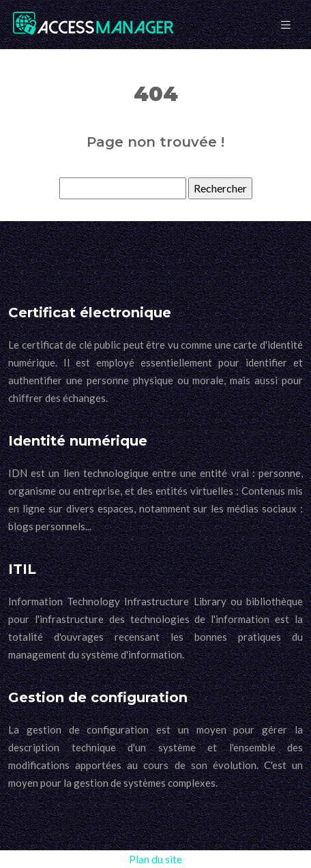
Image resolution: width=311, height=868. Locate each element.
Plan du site (155, 859)
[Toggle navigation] (286, 25)
